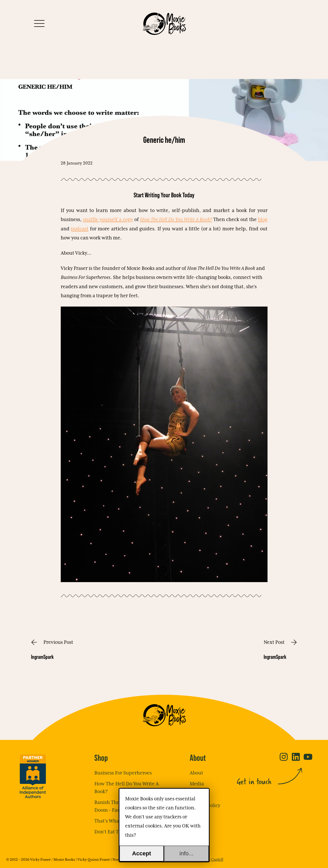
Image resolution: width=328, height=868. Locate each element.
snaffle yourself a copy (108, 220)
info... (186, 853)
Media (197, 784)
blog (263, 220)
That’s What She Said (118, 821)
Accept (142, 853)
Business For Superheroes (123, 773)
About (196, 773)
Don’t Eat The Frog (115, 832)
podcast (80, 229)
